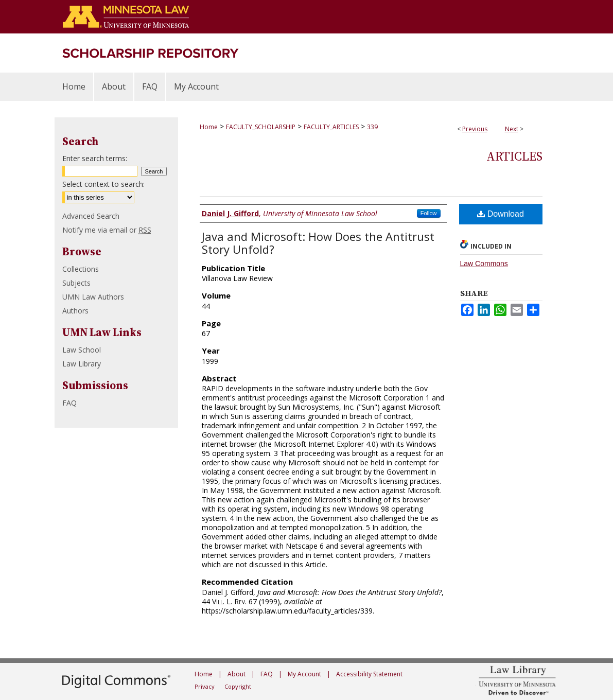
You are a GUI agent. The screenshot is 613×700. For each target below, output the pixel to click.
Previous (475, 129)
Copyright (238, 686)
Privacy (205, 686)
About (237, 674)
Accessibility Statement (369, 674)
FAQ (69, 403)
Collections (81, 269)
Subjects (76, 283)
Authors (75, 311)
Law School (82, 350)
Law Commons (484, 264)
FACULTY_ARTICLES (331, 127)
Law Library (82, 364)
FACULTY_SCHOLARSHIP (261, 127)
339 (372, 127)
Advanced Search (91, 216)
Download (501, 214)
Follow (429, 213)
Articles (514, 156)
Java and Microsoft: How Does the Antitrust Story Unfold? (318, 243)
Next (512, 129)
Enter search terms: (95, 158)
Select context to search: (103, 184)
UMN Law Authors (93, 297)
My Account (304, 674)
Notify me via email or (107, 230)
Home (209, 127)
